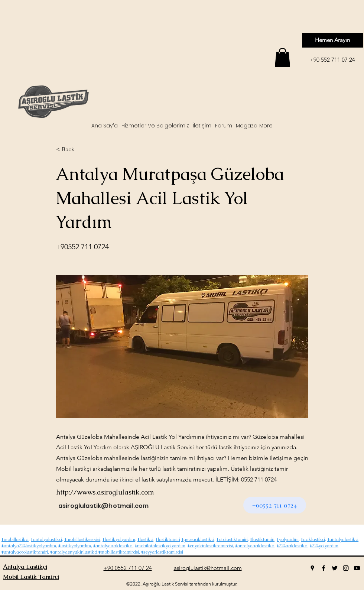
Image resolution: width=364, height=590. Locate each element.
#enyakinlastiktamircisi (210, 546)
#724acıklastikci (292, 546)
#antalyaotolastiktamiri (25, 552)
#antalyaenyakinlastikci (74, 552)
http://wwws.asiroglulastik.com (105, 492)
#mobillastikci (15, 539)
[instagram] (346, 568)
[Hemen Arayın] (332, 40)
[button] (282, 57)
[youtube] (357, 568)
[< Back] (81, 149)
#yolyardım (288, 539)
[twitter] (335, 568)
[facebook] (324, 568)
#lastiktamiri (168, 539)
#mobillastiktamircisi (119, 552)
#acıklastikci (313, 539)
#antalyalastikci (46, 539)
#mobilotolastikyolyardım (160, 546)
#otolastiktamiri (232, 539)
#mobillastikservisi (82, 539)
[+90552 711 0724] (275, 505)
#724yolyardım (324, 546)
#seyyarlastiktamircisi (162, 552)
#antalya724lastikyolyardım (29, 546)
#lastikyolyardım (119, 539)
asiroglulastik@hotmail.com (103, 506)
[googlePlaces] (312, 568)
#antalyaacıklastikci (113, 546)
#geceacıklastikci (198, 539)
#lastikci (145, 539)
